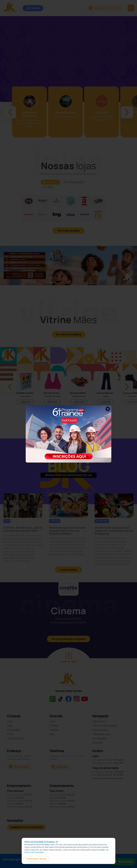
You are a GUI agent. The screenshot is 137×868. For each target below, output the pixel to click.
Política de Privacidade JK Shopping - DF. (41, 842)
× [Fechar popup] (108, 409)
